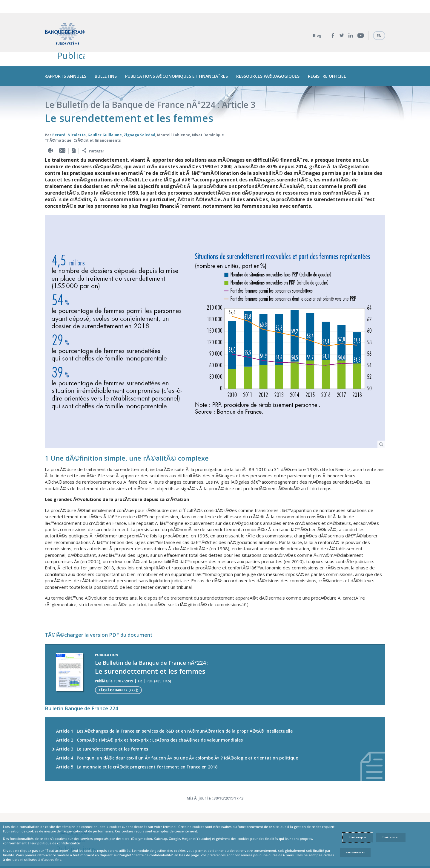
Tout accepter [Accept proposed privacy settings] (358, 837)
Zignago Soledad (139, 107)
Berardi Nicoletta (69, 107)
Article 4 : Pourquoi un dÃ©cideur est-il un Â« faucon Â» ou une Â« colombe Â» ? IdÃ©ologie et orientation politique (177, 730)
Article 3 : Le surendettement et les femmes (102, 721)
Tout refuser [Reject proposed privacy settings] (390, 837)
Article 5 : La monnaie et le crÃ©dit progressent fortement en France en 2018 (137, 739)
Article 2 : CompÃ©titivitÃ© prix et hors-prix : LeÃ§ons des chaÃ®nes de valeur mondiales (149, 712)
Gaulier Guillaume (105, 107)
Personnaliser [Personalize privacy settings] (355, 852)
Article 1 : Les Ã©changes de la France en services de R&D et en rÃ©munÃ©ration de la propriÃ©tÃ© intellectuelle (174, 703)
